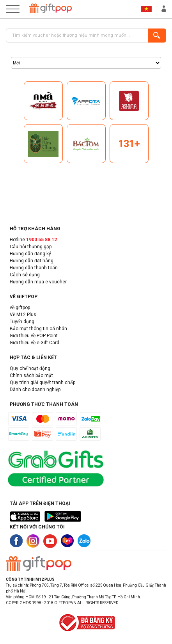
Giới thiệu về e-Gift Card (35, 343)
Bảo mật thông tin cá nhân (38, 329)
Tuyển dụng (22, 322)
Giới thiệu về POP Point (34, 336)
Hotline (33, 240)
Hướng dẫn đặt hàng (32, 261)
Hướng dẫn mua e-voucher (38, 282)
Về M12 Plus (23, 315)
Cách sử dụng (25, 275)
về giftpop (20, 308)
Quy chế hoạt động (30, 368)
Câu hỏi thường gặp (31, 247)
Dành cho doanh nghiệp (35, 390)
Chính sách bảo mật (31, 375)
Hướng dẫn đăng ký (30, 254)
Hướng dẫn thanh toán (34, 268)
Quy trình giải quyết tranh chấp (43, 382)
